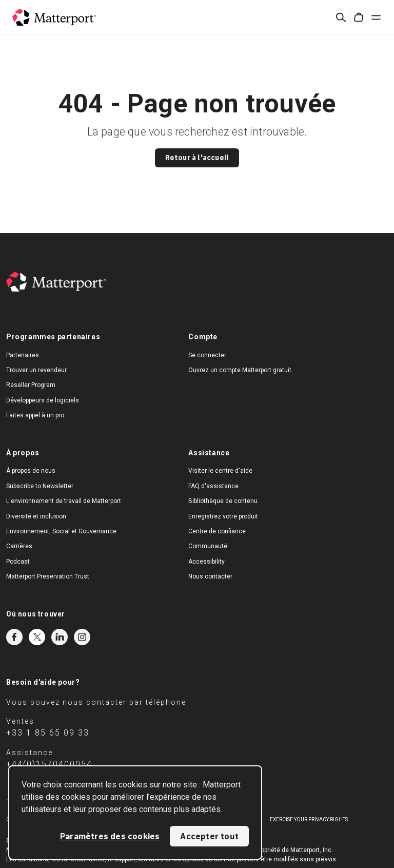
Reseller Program (31, 385)
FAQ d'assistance (213, 486)
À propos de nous (31, 471)
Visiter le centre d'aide (220, 471)
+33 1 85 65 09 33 (48, 733)
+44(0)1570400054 (49, 764)
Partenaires (23, 355)
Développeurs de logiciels (43, 400)
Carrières (19, 546)
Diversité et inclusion (36, 516)
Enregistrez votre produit (223, 516)
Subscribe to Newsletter (40, 486)
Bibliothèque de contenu (223, 501)
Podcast (18, 562)
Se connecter (207, 355)
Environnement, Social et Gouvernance (61, 531)
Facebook (14, 637)
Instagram (82, 637)
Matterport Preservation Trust (48, 576)
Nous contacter (210, 576)
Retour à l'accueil (197, 158)
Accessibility (206, 562)
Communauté (208, 546)
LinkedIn (60, 637)
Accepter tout (209, 836)
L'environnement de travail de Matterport (64, 501)
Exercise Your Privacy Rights (309, 819)
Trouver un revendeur (36, 370)
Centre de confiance (217, 531)
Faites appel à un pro (35, 415)
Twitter (37, 637)
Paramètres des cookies (110, 836)
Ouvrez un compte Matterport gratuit (240, 370)
